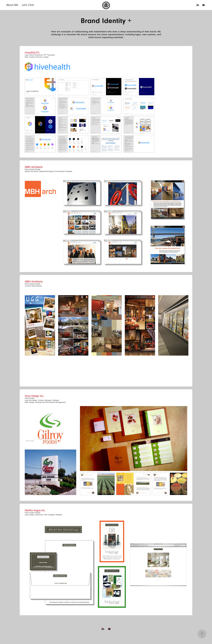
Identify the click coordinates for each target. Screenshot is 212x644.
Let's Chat (28, 5)
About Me (12, 5)
